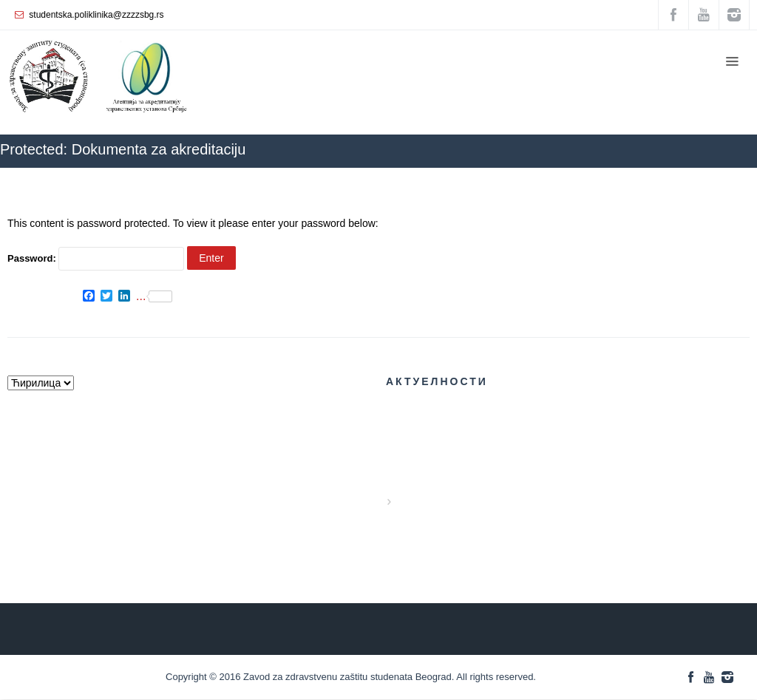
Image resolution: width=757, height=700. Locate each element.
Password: (96, 259)
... (154, 296)
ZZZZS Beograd (536, 175)
